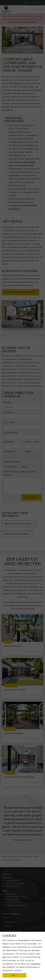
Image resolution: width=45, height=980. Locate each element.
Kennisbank (9, 952)
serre (4, 90)
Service (27, 3)
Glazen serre (9, 969)
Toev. (37, 442)
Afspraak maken (11, 935)
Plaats (27, 451)
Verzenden (30, 497)
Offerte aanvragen (16, 534)
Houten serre (10, 973)
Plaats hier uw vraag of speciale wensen (19, 473)
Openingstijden (10, 922)
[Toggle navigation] (40, 9)
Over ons (37, 3)
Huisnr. (28, 442)
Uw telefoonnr (11, 432)
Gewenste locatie (12, 462)
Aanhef (7, 402)
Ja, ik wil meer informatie (20, 292)
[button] (10, 40)
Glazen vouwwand (12, 978)
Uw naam (8, 412)
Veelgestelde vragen (13, 930)
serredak (34, 142)
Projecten (12, 856)
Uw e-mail (9, 422)
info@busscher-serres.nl (16, 905)
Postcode (8, 442)
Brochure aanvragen (18, 524)
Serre (6, 965)
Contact (7, 926)
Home (4, 856)
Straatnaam (9, 451)
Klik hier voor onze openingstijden (25, 20)
